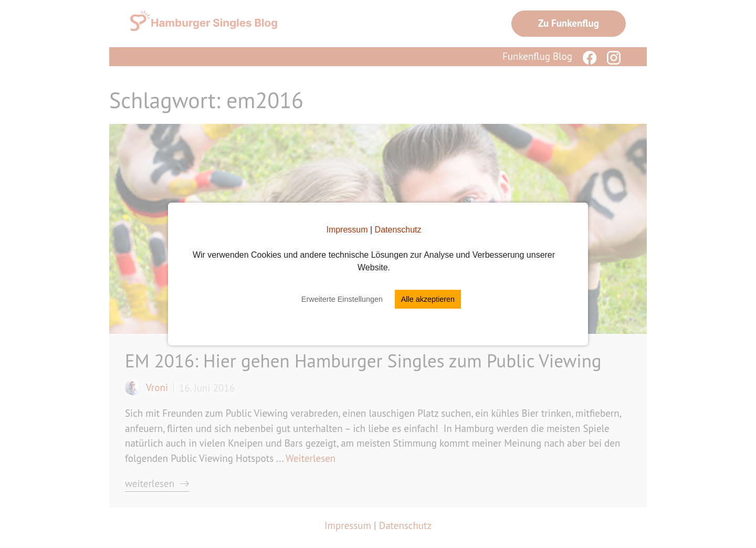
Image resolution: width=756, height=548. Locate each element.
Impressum (347, 230)
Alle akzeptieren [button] (428, 299)
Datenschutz (398, 230)
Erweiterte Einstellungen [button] (342, 299)
